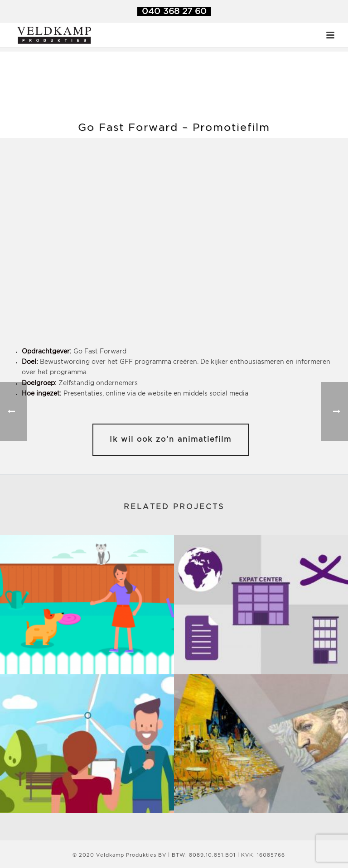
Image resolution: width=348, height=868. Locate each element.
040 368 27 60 (174, 12)
